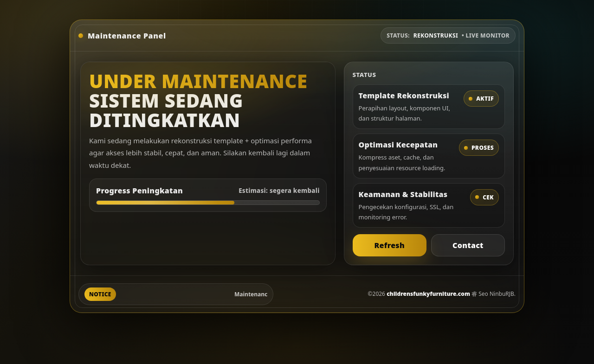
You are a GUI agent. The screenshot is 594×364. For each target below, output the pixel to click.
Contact (468, 245)
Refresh (389, 245)
